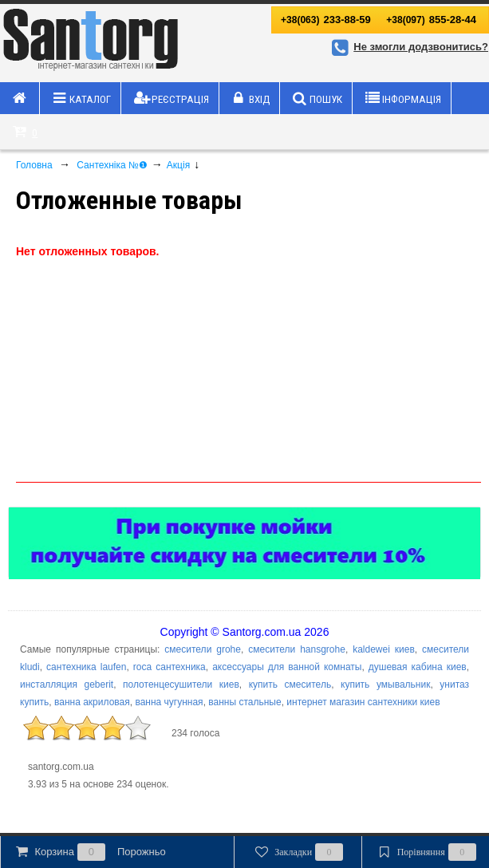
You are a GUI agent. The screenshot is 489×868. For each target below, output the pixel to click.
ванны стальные (244, 702)
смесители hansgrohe (297, 649)
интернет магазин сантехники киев (363, 702)
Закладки (298, 852)
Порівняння (425, 852)
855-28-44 (431, 20)
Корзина (89, 852)
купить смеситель (290, 685)
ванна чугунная (169, 702)
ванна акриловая (92, 702)
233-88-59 (326, 20)
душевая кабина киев (418, 667)
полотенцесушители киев (181, 685)
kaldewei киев (384, 649)
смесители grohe (203, 649)
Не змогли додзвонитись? (408, 47)
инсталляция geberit (67, 685)
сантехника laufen (86, 667)
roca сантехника (170, 667)
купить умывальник (385, 685)
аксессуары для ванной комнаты (287, 667)
